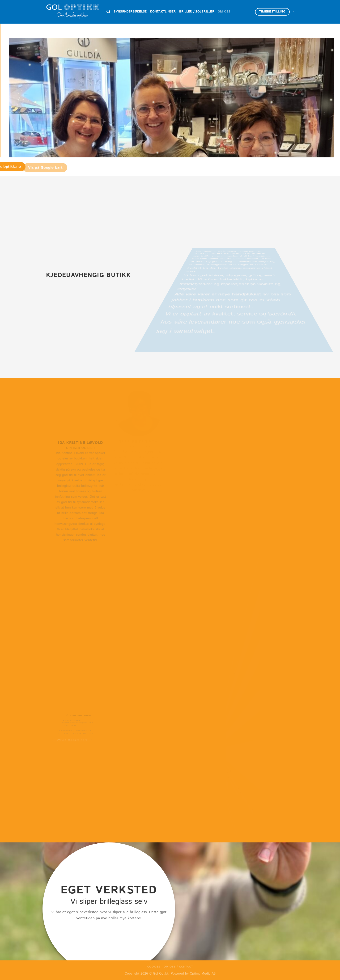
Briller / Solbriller (197, 12)
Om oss (224, 12)
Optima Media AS (203, 974)
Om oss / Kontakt (178, 967)
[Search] (108, 12)
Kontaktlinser (163, 12)
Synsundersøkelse (130, 12)
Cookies (154, 967)
